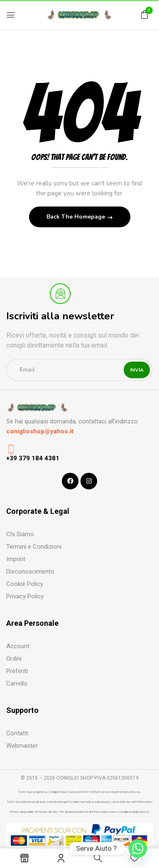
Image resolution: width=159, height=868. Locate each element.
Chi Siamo (20, 534)
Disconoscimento (30, 571)
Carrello (17, 683)
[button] (144, 15)
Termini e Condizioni (34, 547)
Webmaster (22, 746)
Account (18, 646)
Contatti (17, 733)
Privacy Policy (25, 596)
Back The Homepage (77, 217)
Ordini (14, 659)
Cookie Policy (25, 584)
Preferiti (17, 671)
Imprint (16, 559)
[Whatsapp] (138, 849)
